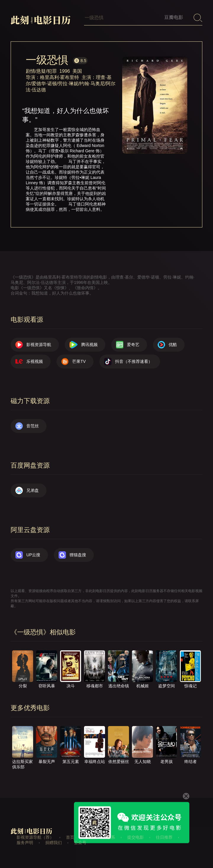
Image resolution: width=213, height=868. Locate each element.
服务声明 (25, 843)
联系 (111, 837)
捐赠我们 (54, 843)
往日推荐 (164, 837)
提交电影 (135, 837)
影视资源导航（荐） (35, 837)
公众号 (80, 843)
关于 (91, 837)
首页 (70, 837)
